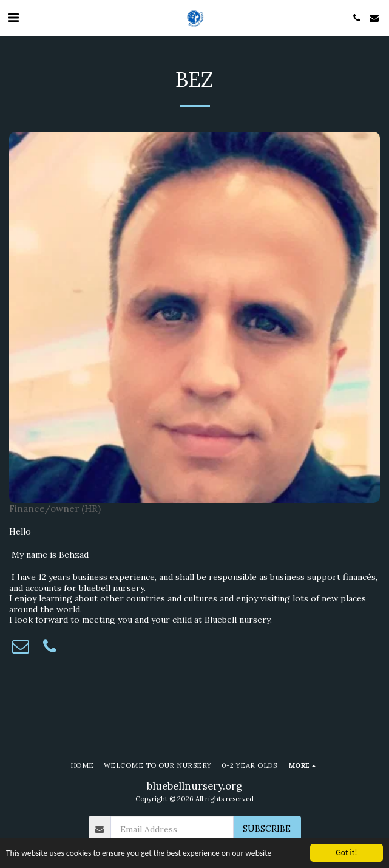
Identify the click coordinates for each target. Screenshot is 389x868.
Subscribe (267, 829)
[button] (13, 17)
